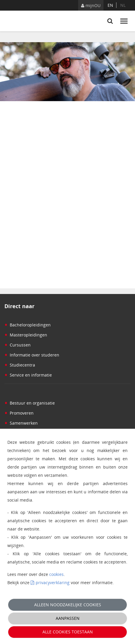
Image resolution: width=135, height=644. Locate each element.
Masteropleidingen (26, 335)
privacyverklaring (53, 583)
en (110, 5)
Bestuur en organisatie (30, 403)
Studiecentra (20, 365)
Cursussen (18, 345)
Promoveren (19, 413)
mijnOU (91, 5)
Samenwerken (21, 423)
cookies (56, 574)
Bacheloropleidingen (28, 325)
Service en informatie (28, 375)
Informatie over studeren (32, 355)
